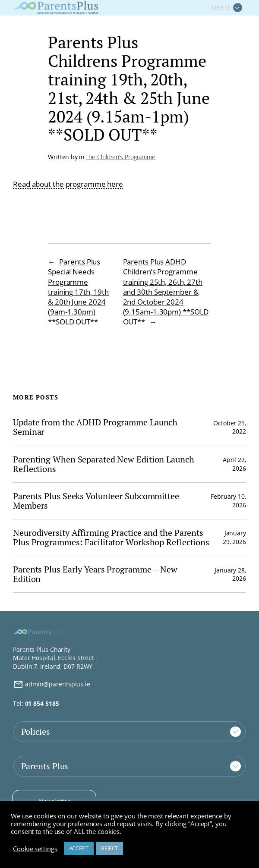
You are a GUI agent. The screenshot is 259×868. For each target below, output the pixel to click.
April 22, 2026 (234, 464)
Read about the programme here (68, 184)
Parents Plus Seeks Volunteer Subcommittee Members (96, 501)
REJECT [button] (109, 848)
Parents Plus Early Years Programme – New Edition (95, 574)
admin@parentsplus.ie (52, 684)
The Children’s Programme (120, 157)
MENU (220, 8)
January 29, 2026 (234, 537)
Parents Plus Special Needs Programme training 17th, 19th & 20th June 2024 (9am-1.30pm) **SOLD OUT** (78, 292)
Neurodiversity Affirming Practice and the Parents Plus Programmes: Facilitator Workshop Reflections (111, 538)
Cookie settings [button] (35, 849)
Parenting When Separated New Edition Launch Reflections (104, 464)
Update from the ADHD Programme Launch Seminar (95, 427)
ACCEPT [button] (79, 848)
